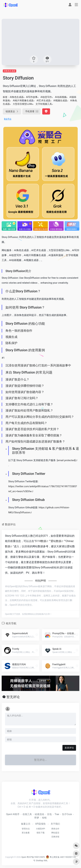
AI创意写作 (46, 97)
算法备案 (26, 833)
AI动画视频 (61, 97)
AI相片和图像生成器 (23, 100)
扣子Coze (67, 814)
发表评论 (69, 748)
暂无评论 (13, 697)
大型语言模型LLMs (23, 104)
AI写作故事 (32, 97)
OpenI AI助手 (13, 814)
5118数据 (41, 541)
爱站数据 (56, 541)
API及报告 (41, 824)
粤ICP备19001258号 (36, 857)
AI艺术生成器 (43, 100)
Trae (57, 814)
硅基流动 (39, 814)
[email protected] (66, 460)
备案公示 (26, 824)
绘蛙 (44, 818)
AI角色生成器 (10, 71)
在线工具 (27, 814)
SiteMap (39, 861)
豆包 (49, 814)
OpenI (24, 857)
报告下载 (41, 833)
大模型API (40, 829)
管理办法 (26, 829)
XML (46, 861)
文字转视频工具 (44, 104)
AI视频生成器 (60, 100)
